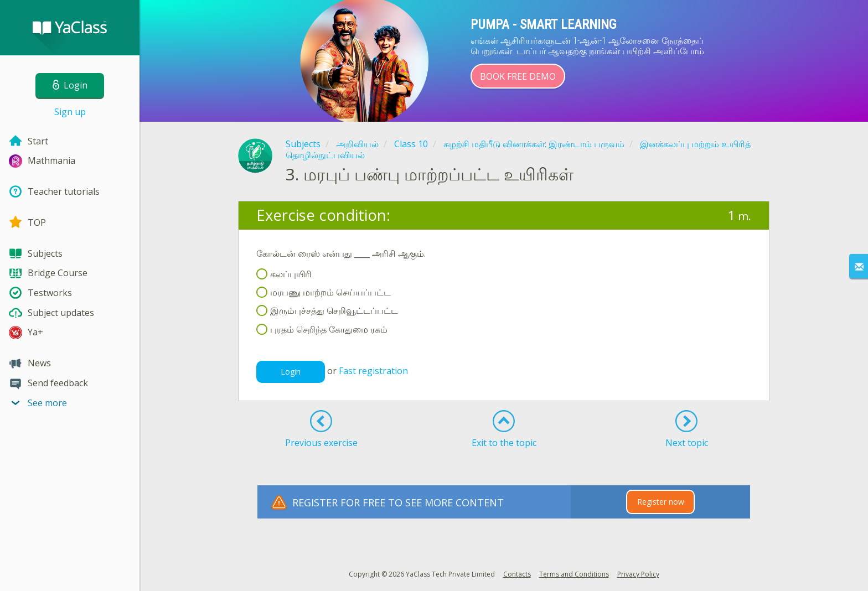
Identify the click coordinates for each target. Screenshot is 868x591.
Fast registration (373, 371)
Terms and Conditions (574, 574)
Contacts (517, 574)
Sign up (70, 112)
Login (291, 372)
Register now (661, 502)
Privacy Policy (638, 574)
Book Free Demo (518, 76)
